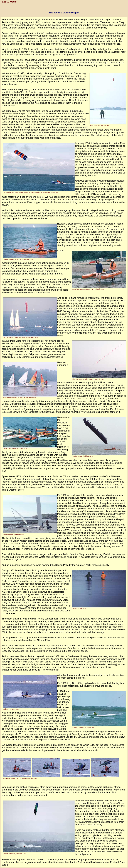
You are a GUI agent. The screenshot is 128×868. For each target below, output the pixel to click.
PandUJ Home (9, 2)
